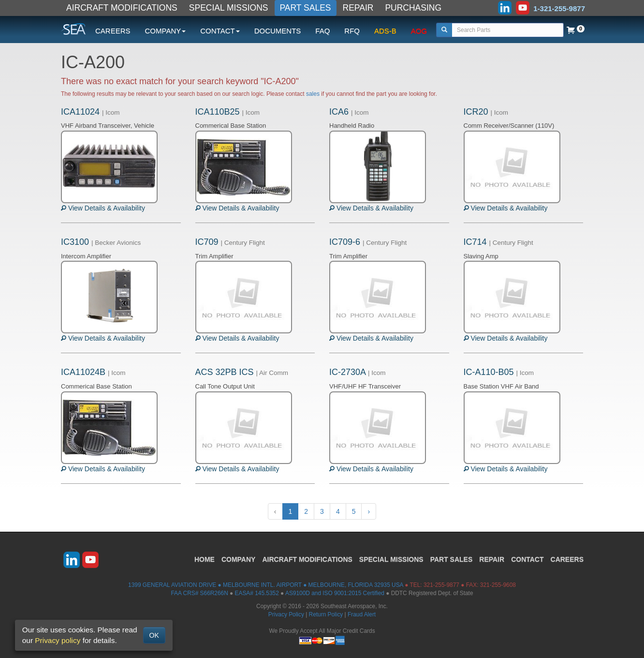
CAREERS (113, 31)
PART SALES (306, 8)
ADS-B (385, 31)
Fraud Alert (362, 614)
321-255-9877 (441, 585)
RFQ (352, 31)
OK (154, 635)
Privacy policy (58, 640)
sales (313, 94)
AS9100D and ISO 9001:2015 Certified (335, 593)
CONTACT (527, 559)
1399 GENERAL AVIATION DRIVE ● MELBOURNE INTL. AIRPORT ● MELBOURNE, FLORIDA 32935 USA (266, 585)
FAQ (322, 31)
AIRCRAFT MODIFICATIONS (122, 8)
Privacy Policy (286, 614)
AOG (419, 31)
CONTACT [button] (220, 31)
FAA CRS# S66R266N (199, 593)
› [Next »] (369, 511)
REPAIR (358, 8)
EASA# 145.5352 (257, 593)
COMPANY (239, 559)
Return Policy (326, 614)
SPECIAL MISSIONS (229, 8)
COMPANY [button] (166, 31)
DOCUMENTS (278, 31)
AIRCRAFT (307, 559)
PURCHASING (413, 8)
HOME (205, 559)
